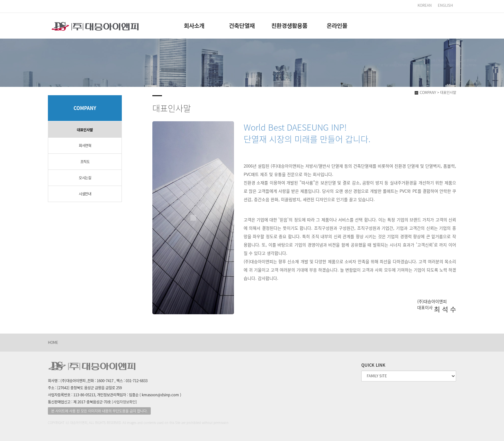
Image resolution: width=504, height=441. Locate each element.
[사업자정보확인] (124, 402)
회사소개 (194, 25)
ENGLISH (445, 5)
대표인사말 (85, 130)
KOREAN (425, 5)
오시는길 (85, 178)
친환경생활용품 (289, 25)
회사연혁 (85, 146)
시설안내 (85, 194)
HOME (53, 342)
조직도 (85, 162)
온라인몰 (337, 25)
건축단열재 (242, 25)
